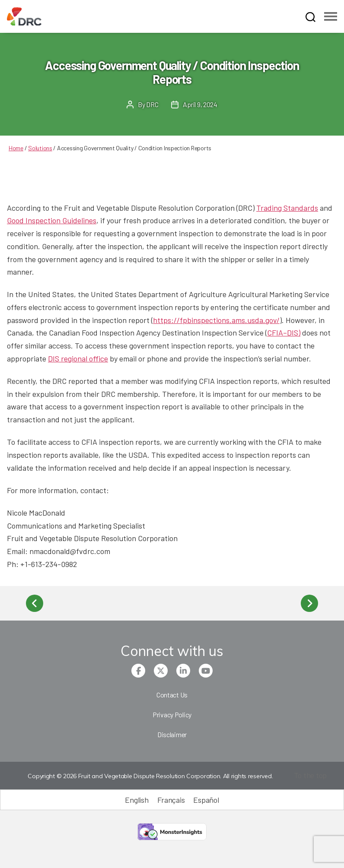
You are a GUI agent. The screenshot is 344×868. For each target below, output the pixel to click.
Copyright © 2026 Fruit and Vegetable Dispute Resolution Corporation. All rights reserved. (150, 776)
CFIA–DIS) (284, 333)
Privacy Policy (172, 714)
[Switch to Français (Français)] (171, 800)
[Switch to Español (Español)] (206, 800)
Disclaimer (172, 734)
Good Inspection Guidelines (52, 220)
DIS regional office (78, 358)
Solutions (40, 148)
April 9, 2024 (200, 104)
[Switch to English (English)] (137, 800)
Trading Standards (287, 208)
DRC (152, 104)
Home (16, 148)
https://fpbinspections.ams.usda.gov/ (216, 320)
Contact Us (172, 695)
